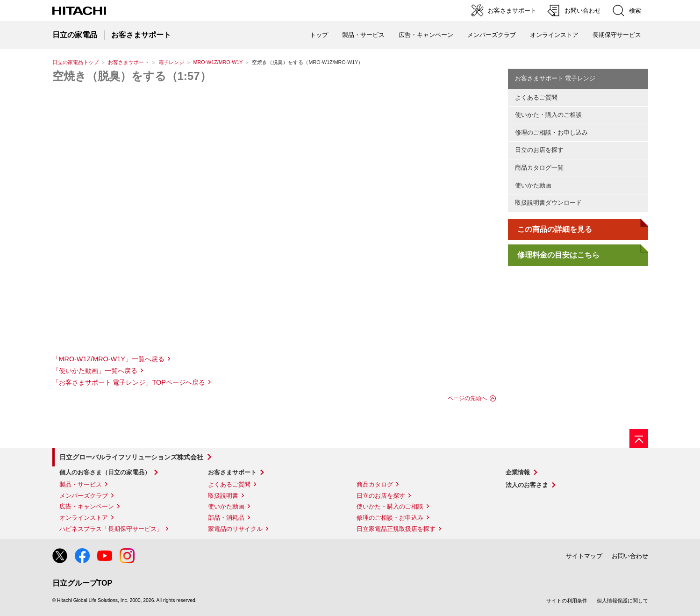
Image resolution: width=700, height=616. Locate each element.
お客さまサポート (129, 62)
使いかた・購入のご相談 (548, 115)
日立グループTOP (82, 583)
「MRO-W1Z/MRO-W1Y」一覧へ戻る (108, 359)
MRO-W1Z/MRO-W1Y (218, 62)
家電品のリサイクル (235, 529)
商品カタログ (375, 484)
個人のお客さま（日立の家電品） (105, 472)
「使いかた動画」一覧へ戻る (95, 371)
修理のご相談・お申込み (390, 518)
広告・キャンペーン (87, 506)
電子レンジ (171, 62)
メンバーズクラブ (492, 35)
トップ (319, 35)
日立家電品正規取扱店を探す (396, 529)
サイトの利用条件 (567, 601)
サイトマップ (584, 556)
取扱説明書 (223, 496)
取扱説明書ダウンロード (548, 203)
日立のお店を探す (539, 150)
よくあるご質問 (536, 97)
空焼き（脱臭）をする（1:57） (132, 76)
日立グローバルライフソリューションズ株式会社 (131, 457)
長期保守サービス (617, 35)
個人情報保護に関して (622, 601)
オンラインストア (554, 35)
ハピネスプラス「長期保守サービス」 (111, 529)
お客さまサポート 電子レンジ (555, 78)
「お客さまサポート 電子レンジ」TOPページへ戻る (129, 382)
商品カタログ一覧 (539, 168)
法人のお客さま (527, 485)
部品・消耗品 (226, 518)
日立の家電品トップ (75, 62)
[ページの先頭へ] (639, 438)
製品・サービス (81, 484)
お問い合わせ (630, 556)
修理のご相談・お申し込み (551, 133)
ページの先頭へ (467, 398)
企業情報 (518, 472)
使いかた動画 (533, 185)
